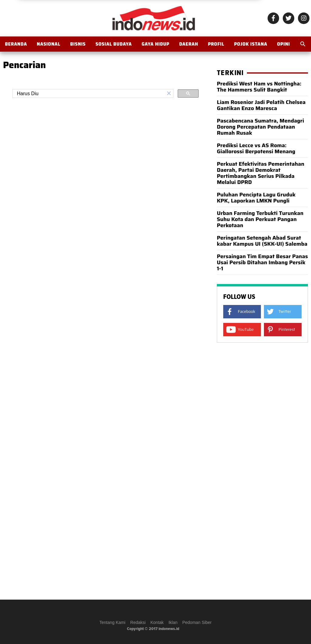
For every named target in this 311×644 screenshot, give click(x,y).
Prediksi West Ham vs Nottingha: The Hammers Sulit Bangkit (259, 87)
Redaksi (138, 622)
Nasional (48, 44)
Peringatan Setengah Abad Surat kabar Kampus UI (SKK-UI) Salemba (262, 241)
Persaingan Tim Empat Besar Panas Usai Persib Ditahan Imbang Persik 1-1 (262, 262)
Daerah (189, 44)
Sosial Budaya (114, 44)
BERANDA (16, 44)
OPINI (284, 44)
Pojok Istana (251, 44)
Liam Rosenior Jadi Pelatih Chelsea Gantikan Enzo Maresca (261, 105)
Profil (216, 44)
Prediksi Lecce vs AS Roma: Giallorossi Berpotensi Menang (256, 148)
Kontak (157, 622)
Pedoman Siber (197, 622)
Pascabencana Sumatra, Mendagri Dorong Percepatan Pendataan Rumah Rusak (260, 127)
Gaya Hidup (155, 44)
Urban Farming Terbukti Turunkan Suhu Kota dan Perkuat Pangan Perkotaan (260, 219)
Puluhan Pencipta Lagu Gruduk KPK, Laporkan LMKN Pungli (256, 198)
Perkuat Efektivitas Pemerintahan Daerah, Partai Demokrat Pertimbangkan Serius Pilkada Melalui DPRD (261, 173)
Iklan (173, 622)
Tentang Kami (112, 622)
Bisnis (78, 44)
